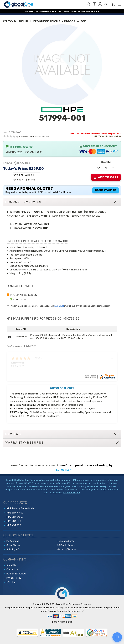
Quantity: (106, 162)
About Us (11, 565)
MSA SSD (14, 525)
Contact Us (12, 569)
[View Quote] (94, 4)
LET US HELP (64, 470)
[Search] (88, 4)
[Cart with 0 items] (113, 4)
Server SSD (15, 517)
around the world (71, 493)
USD (107, 4)
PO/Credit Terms (66, 545)
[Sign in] (100, 4)
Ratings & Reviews (16, 574)
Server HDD (15, 513)
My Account (13, 541)
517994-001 (40, 228)
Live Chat (59, 306)
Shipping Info (13, 550)
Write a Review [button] (42, 137)
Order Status (13, 545)
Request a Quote (66, 541)
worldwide (83, 11)
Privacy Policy (14, 578)
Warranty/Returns (67, 550)
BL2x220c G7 (20, 299)
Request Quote (106, 190)
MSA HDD (14, 521)
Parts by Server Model (20, 509)
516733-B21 (41, 224)
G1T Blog (11, 582)
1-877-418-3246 (62, 622)
